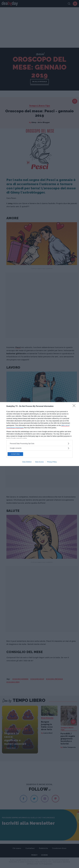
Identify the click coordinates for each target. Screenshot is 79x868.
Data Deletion (27, 462)
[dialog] (39, 434)
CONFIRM (15, 454)
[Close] (75, 406)
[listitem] (39, 444)
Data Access (39, 462)
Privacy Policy (52, 462)
